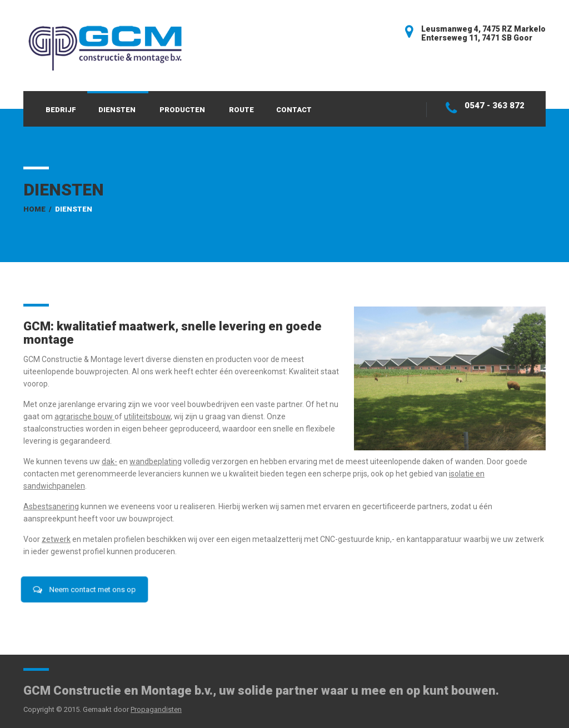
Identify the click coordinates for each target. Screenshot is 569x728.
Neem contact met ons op (84, 589)
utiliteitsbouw (147, 416)
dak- (109, 461)
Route (241, 110)
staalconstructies (54, 429)
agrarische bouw (84, 416)
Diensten (117, 110)
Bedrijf (61, 110)
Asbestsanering (51, 506)
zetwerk (56, 539)
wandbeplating (156, 461)
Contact (294, 110)
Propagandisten (156, 709)
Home (34, 209)
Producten (182, 110)
